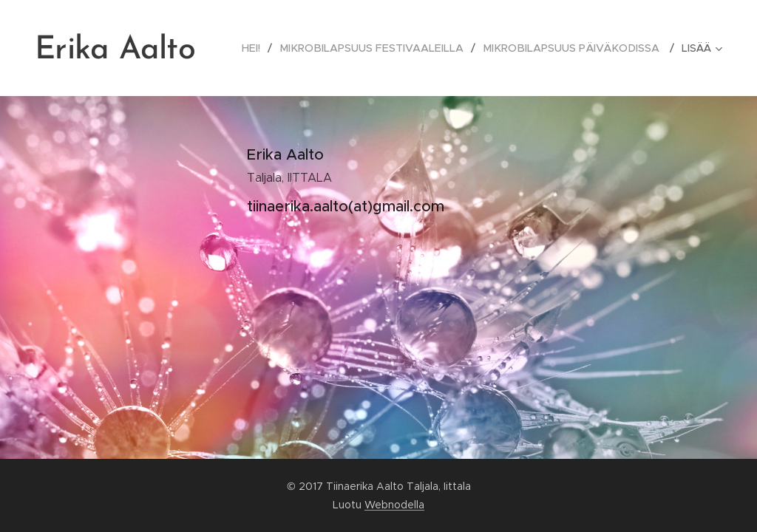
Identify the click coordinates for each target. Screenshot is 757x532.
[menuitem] (267, 48)
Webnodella (394, 505)
